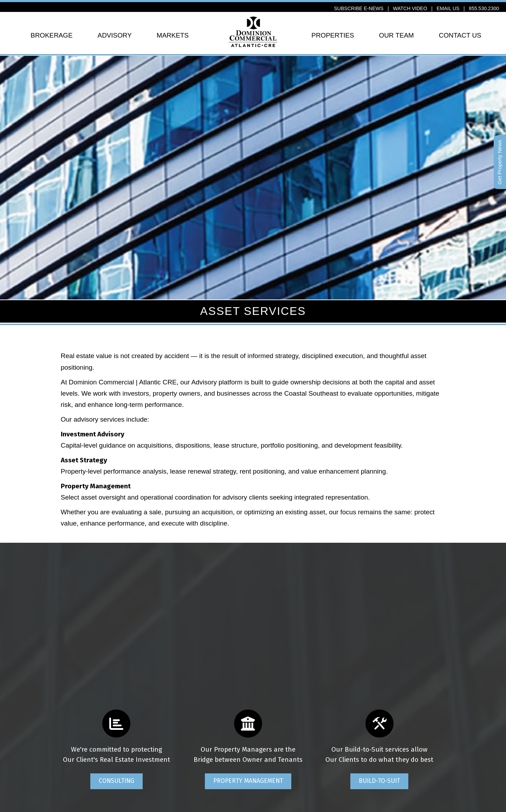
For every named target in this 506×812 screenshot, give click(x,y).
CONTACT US (460, 35)
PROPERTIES (333, 35)
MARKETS (173, 35)
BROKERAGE (51, 35)
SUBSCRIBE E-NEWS (359, 8)
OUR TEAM (397, 35)
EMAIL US (448, 8)
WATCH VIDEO (410, 8)
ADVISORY (115, 35)
